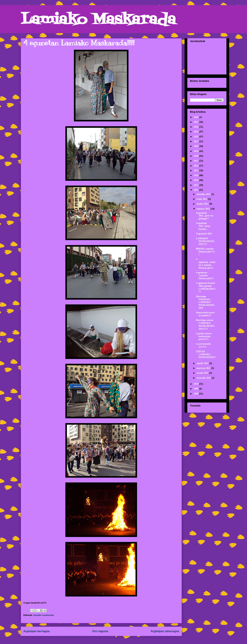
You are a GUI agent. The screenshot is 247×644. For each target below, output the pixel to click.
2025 (196, 122)
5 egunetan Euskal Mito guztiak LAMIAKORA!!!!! (206, 287)
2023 (196, 132)
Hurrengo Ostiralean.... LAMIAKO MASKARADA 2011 (205, 302)
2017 (196, 161)
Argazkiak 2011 (204, 234)
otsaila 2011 (203, 373)
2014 (196, 175)
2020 (196, 146)
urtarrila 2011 (204, 378)
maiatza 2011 (204, 209)
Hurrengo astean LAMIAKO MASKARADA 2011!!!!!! (205, 324)
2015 (196, 171)
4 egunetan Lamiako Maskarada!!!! (205, 276)
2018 (196, 156)
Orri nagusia (100, 631)
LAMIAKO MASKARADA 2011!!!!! (205, 241)
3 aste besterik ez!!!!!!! (203, 345)
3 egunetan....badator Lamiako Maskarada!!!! (206, 264)
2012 (196, 185)
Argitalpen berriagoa (37, 631)
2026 (196, 117)
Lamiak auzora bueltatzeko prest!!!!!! (204, 336)
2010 (196, 384)
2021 (196, 141)
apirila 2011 (203, 363)
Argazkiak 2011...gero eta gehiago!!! (204, 216)
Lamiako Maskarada (98, 20)
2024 (196, 127)
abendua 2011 (204, 194)
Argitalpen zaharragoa (165, 631)
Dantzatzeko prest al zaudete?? (205, 314)
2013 (196, 180)
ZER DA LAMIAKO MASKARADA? (206, 354)
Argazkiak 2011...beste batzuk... (203, 226)
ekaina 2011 (203, 204)
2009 (196, 389)
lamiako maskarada (44, 615)
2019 (196, 151)
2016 (196, 166)
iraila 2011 (202, 199)
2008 (196, 394)
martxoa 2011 (204, 368)
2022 (196, 137)
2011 (196, 190)
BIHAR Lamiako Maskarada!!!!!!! (205, 252)
